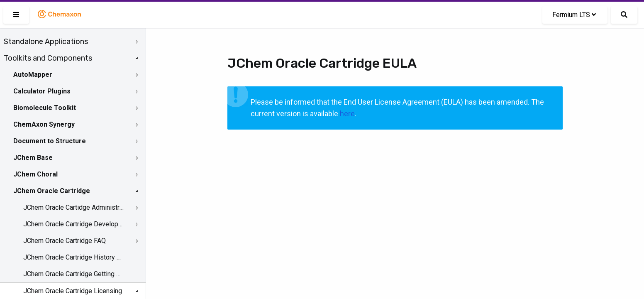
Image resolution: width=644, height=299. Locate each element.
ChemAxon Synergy (44, 124)
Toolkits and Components (48, 58)
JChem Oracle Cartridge (52, 191)
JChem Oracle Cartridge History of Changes (73, 257)
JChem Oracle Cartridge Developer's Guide (73, 224)
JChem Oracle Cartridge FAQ (65, 241)
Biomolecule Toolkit (45, 108)
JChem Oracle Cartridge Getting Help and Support (73, 274)
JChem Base (33, 158)
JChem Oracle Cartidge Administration (73, 207)
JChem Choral (35, 174)
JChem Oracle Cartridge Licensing (73, 291)
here (347, 114)
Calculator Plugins (42, 91)
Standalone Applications (46, 42)
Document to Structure (50, 141)
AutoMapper (33, 75)
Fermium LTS (574, 15)
